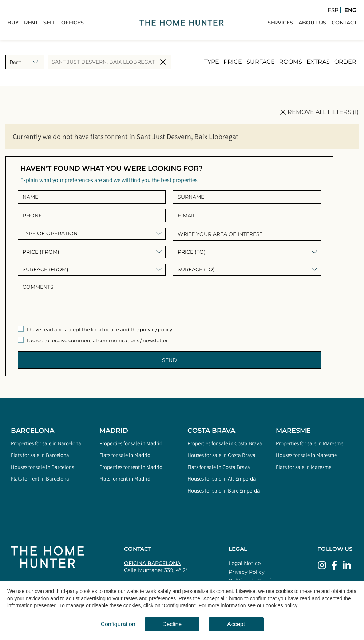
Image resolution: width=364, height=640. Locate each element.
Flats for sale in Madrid (125, 455)
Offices (72, 23)
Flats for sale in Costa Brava (219, 467)
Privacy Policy (247, 572)
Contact (344, 23)
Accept (236, 624)
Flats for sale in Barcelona (40, 455)
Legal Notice (245, 563)
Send (169, 360)
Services (280, 23)
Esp (333, 10)
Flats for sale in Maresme (304, 467)
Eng (351, 10)
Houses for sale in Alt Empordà (222, 479)
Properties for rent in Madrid (131, 467)
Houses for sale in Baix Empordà (224, 491)
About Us (312, 23)
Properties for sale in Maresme (310, 443)
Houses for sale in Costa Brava (221, 455)
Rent (31, 23)
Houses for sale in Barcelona (43, 467)
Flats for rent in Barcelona (40, 479)
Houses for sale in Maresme (306, 455)
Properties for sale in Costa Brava (225, 443)
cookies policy (281, 605)
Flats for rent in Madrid (125, 479)
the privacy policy (151, 329)
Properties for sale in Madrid (131, 443)
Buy (13, 23)
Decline (172, 624)
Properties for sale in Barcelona (46, 443)
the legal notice (100, 329)
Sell (50, 23)
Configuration (118, 624)
